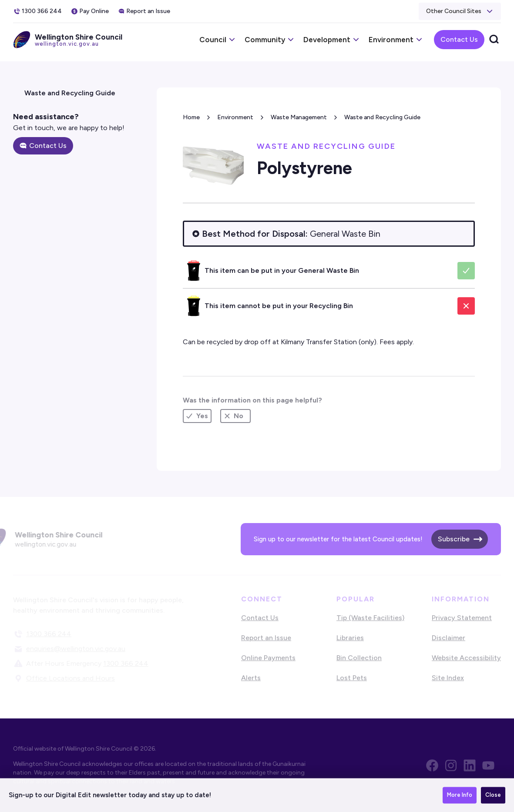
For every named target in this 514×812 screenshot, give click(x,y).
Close (493, 797)
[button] (460, 11)
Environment (235, 117)
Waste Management (299, 117)
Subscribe (454, 539)
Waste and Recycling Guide (382, 117)
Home (191, 117)
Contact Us (459, 39)
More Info (460, 797)
